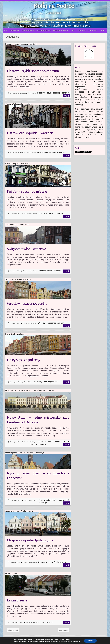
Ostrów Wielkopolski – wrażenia (30, 133)
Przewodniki (82, 30)
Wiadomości (32, 382)
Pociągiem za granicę (44, 30)
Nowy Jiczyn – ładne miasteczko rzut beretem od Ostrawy (38, 420)
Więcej (67, 96)
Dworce (73, 30)
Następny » (63, 630)
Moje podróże (93, 30)
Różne (26, 382)
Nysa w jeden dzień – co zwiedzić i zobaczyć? (38, 476)
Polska (24, 93)
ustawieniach (76, 642)
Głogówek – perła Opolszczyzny (30, 540)
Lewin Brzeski (17, 600)
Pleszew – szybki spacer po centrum (33, 71)
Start (6, 30)
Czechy (26, 442)
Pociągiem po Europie (60, 30)
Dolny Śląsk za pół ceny (24, 360)
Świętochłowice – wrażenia (26, 249)
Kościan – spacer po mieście (27, 191)
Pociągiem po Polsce (28, 30)
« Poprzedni (13, 630)
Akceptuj (90, 641)
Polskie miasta (31, 93)
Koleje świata (14, 30)
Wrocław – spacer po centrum (29, 303)
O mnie (102, 30)
